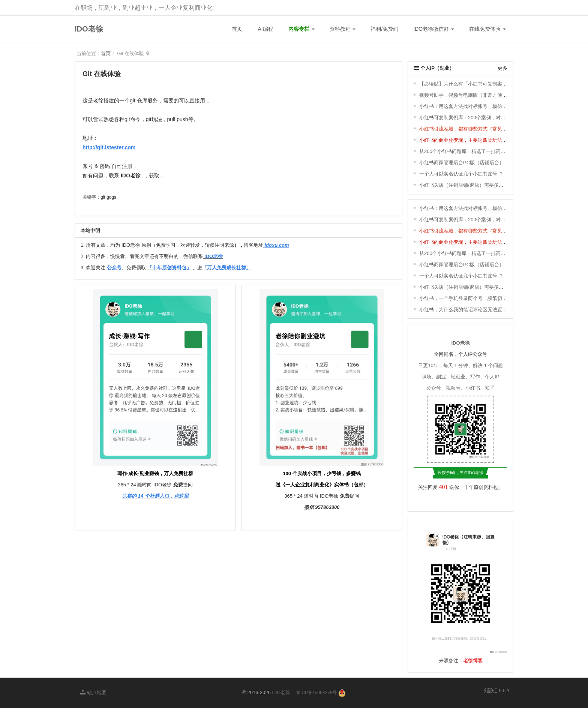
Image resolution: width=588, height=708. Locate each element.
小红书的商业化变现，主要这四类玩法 (461, 140)
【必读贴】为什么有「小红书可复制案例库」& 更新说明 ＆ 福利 (489, 84)
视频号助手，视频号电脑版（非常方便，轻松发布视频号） (483, 95)
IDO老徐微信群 (434, 29)
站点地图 (93, 692)
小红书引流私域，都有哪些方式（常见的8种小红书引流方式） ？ (490, 129)
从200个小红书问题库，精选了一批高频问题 (467, 151)
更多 (502, 68)
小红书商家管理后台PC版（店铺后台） (462, 163)
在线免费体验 (487, 29)
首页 (237, 29)
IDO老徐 (89, 29)
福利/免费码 (384, 29)
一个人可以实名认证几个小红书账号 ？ (461, 174)
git (133, 100)
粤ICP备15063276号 (316, 693)
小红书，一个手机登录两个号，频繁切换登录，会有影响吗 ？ (486, 298)
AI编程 (265, 29)
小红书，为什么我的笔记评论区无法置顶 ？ (466, 310)
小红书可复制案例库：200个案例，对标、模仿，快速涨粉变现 (487, 118)
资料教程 (343, 29)
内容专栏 (301, 29)
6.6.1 (497, 691)
